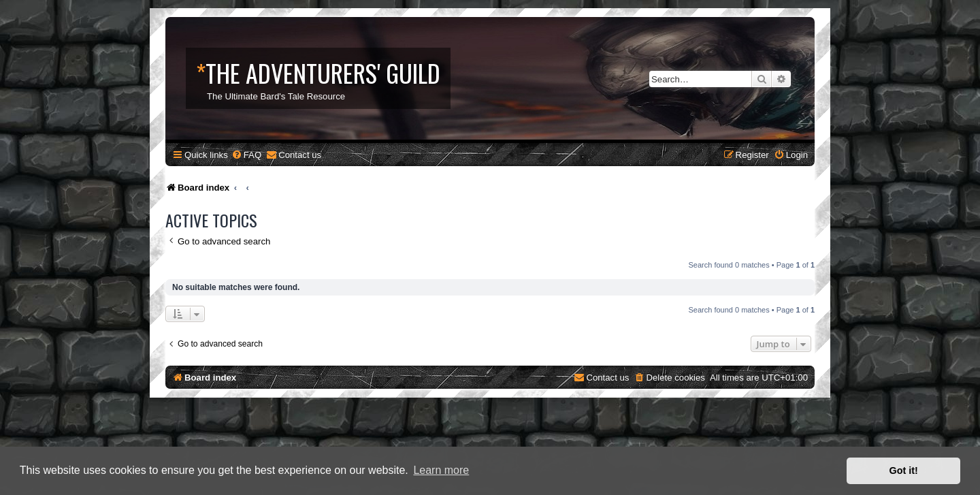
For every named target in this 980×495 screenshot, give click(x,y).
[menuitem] (246, 155)
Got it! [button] (904, 470)
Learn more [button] (441, 470)
